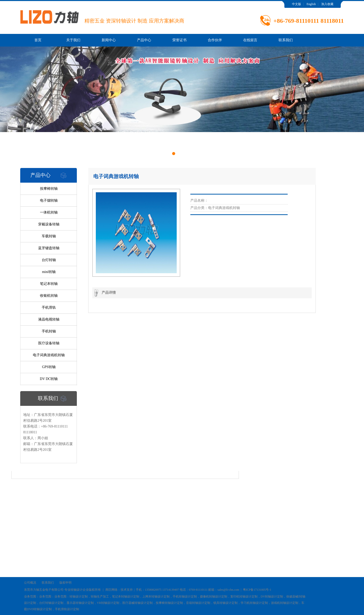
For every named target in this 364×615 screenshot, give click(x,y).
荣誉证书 (179, 40)
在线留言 (250, 40)
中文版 (297, 4)
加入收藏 (327, 4)
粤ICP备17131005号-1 (257, 590)
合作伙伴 (215, 40)
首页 (38, 40)
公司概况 (30, 583)
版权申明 (65, 583)
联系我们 (286, 40)
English (311, 4)
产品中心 (144, 40)
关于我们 (73, 40)
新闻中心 (109, 40)
